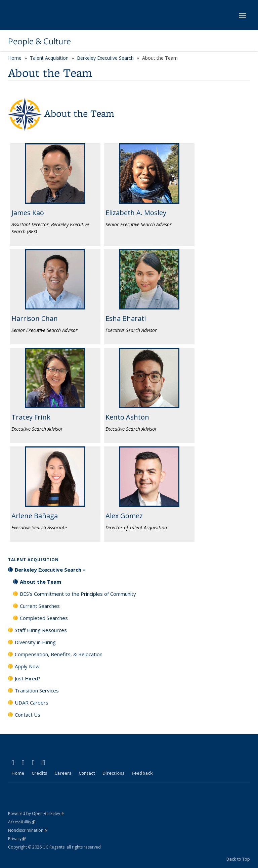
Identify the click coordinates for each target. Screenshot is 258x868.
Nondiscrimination (28, 830)
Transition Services (37, 690)
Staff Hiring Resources (41, 630)
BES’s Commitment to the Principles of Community (78, 594)
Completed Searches (44, 618)
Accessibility (22, 822)
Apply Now (27, 666)
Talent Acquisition (49, 58)
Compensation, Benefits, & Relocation (59, 654)
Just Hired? (28, 678)
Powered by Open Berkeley (36, 813)
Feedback (142, 773)
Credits (39, 773)
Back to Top (238, 859)
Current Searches (40, 606)
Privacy (17, 839)
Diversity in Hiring (35, 642)
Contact (87, 773)
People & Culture (39, 41)
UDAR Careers (32, 703)
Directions (113, 773)
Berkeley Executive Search (105, 58)
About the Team (40, 582)
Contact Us (28, 715)
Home (15, 58)
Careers (63, 773)
